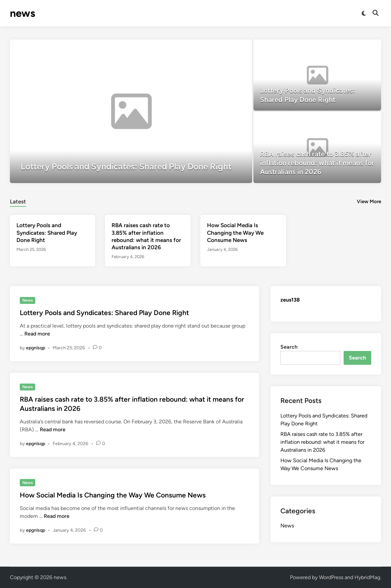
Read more (37, 334)
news (23, 13)
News (28, 300)
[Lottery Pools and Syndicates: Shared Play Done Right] (131, 111)
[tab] (18, 201)
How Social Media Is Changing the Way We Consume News (235, 232)
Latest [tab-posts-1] (18, 201)
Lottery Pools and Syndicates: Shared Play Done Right (47, 232)
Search (289, 347)
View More (369, 201)
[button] (232, 48)
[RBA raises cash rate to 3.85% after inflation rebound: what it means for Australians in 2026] (317, 147)
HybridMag (367, 577)
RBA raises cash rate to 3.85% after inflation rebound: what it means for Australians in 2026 (322, 442)
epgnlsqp (36, 348)
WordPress (331, 577)
